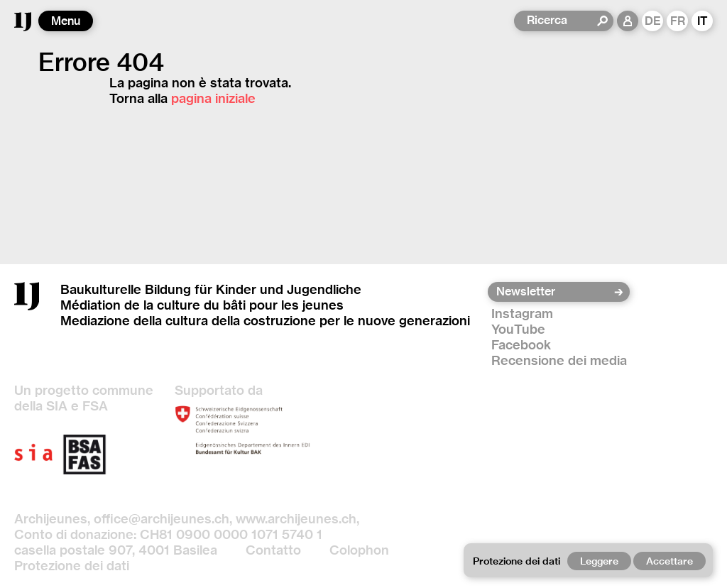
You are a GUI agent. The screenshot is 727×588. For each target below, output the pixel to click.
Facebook (521, 345)
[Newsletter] (554, 292)
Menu (66, 21)
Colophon (359, 550)
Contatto (273, 550)
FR (678, 21)
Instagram (522, 314)
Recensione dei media (559, 360)
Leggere (599, 561)
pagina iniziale (213, 98)
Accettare (669, 561)
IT (703, 21)
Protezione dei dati (72, 566)
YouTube (518, 329)
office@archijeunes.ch (162, 519)
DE (653, 21)
